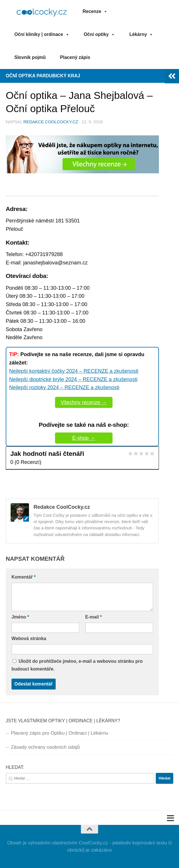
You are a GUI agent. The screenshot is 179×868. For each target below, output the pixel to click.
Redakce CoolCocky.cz (51, 122)
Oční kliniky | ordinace (42, 34)
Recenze (95, 11)
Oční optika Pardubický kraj (43, 76)
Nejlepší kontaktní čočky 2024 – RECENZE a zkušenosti (74, 371)
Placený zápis (75, 57)
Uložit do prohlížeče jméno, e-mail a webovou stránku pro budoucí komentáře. (77, 665)
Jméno (20, 617)
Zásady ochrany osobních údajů (45, 747)
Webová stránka (29, 638)
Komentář (24, 577)
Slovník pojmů (30, 57)
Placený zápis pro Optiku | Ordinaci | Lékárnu (60, 733)
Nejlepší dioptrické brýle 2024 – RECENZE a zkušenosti (73, 379)
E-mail (94, 617)
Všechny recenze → (84, 402)
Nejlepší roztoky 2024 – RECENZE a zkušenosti (64, 387)
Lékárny (141, 34)
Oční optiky (99, 34)
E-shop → (84, 438)
